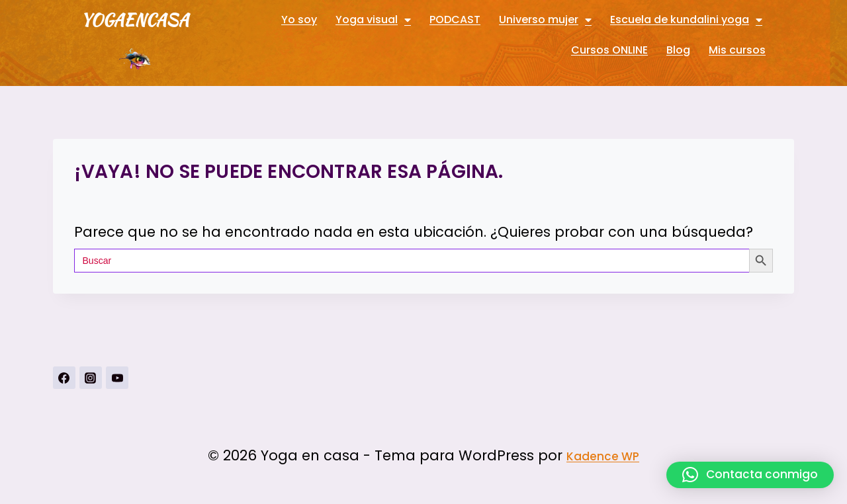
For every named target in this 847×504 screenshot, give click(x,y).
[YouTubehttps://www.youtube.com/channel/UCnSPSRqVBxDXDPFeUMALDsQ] (117, 378)
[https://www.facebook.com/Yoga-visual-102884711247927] (64, 378)
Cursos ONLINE (609, 50)
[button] (750, 475)
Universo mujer (545, 20)
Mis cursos (737, 50)
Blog (678, 50)
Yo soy (299, 20)
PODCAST (455, 20)
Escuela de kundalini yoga (686, 20)
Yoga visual (373, 20)
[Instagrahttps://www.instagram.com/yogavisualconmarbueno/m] (91, 378)
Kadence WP (603, 456)
